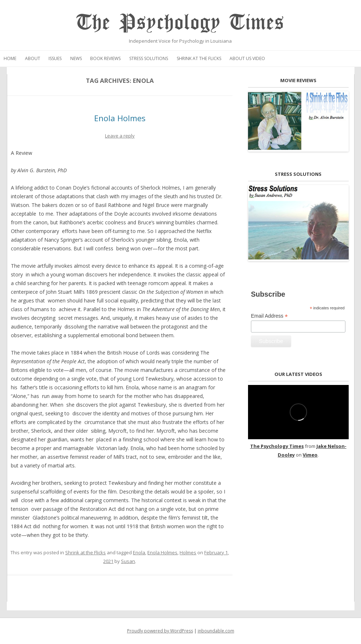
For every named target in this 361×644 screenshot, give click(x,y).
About (33, 58)
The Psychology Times (180, 23)
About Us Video (247, 58)
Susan (128, 561)
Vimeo (310, 455)
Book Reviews (105, 58)
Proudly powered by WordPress (160, 631)
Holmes (188, 552)
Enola (139, 552)
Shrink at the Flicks (199, 58)
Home (10, 58)
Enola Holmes (120, 118)
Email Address (269, 316)
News (76, 58)
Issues (55, 58)
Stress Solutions (149, 58)
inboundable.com (216, 631)
